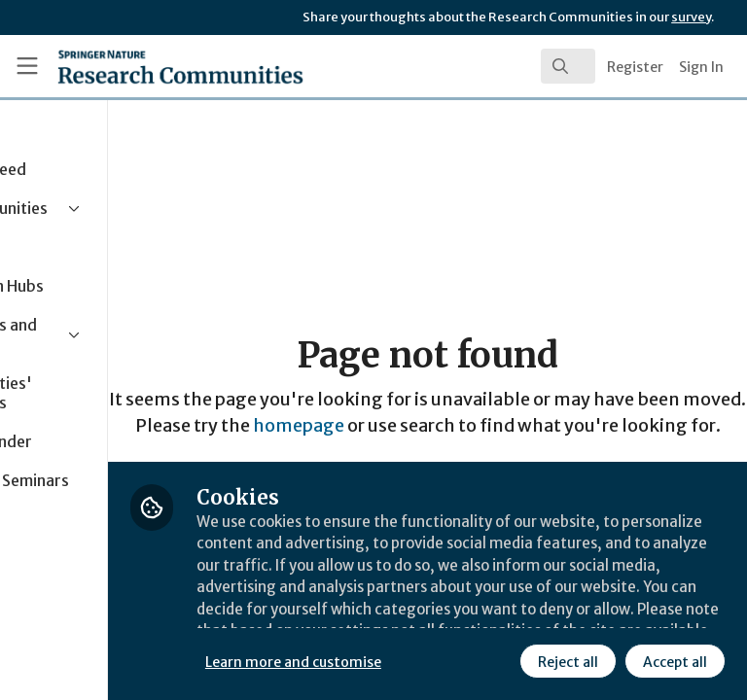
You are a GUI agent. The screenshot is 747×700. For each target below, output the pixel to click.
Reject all (394, 660)
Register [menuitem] (635, 67)
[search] (568, 66)
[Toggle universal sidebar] (27, 66)
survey (691, 17)
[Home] (138, 66)
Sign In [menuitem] (701, 67)
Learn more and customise (434, 617)
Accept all (501, 660)
